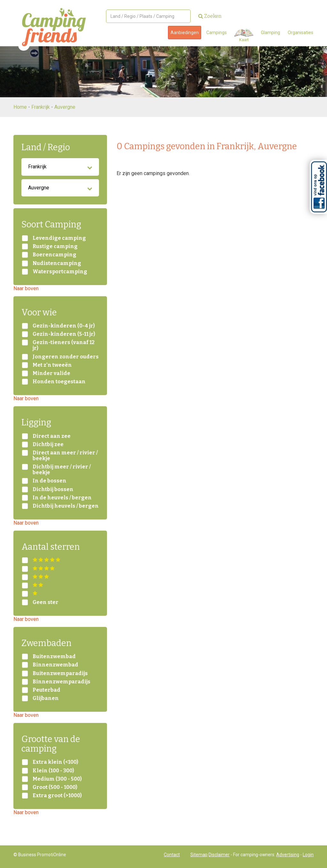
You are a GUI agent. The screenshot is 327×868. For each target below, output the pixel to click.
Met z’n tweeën (52, 365)
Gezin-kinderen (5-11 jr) (64, 334)
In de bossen (49, 481)
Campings (217, 33)
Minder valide (51, 373)
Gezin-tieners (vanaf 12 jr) (64, 345)
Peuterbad (46, 690)
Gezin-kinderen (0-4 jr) (64, 326)
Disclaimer (219, 855)
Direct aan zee (52, 436)
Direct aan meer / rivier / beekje (65, 456)
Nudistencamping (57, 263)
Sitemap (199, 855)
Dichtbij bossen (53, 489)
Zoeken (210, 16)
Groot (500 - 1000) (55, 787)
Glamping (270, 33)
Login (308, 855)
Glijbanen (46, 698)
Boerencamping (54, 255)
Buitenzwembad (54, 657)
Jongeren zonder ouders (66, 357)
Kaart (244, 36)
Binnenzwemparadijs (61, 682)
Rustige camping (55, 246)
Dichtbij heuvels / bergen (66, 506)
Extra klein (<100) (55, 762)
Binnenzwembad (55, 665)
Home (20, 107)
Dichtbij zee (48, 445)
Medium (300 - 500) (57, 779)
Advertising (288, 855)
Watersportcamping (60, 272)
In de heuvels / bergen (62, 498)
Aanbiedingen (185, 33)
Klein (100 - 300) (53, 771)
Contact (172, 855)
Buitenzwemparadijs (60, 673)
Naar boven (26, 288)
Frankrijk (41, 107)
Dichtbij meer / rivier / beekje (62, 470)
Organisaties (300, 33)
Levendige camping (59, 238)
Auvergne (65, 107)
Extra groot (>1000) (57, 796)
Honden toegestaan (59, 382)
